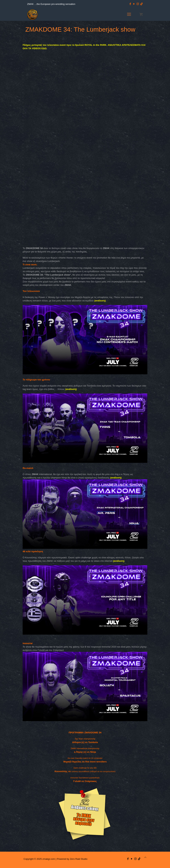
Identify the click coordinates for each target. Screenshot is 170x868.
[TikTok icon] (142, 4)
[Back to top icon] (145, 857)
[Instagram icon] (138, 4)
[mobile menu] (129, 14)
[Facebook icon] (130, 4)
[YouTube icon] (134, 4)
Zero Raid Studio (79, 859)
